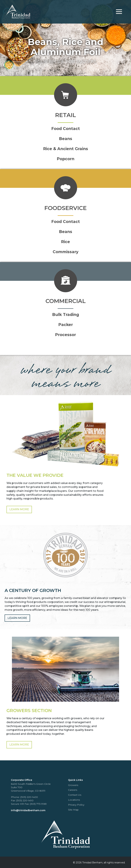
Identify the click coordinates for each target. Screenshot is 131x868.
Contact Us (75, 795)
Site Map (73, 810)
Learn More (19, 509)
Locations (74, 800)
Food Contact (66, 129)
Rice (65, 242)
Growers (73, 785)
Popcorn (66, 159)
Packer (66, 325)
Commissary (66, 252)
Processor (65, 335)
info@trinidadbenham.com (28, 810)
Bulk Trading (66, 315)
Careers (73, 790)
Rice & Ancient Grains (66, 149)
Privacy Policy (76, 805)
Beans (66, 139)
